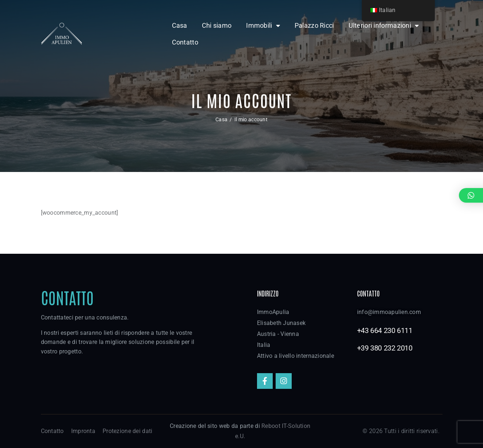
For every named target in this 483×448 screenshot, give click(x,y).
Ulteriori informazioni (384, 26)
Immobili (263, 26)
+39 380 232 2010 (385, 348)
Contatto (185, 42)
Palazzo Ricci (314, 25)
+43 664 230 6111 (385, 330)
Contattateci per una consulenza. (85, 317)
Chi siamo (217, 25)
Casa (180, 25)
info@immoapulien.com (389, 312)
